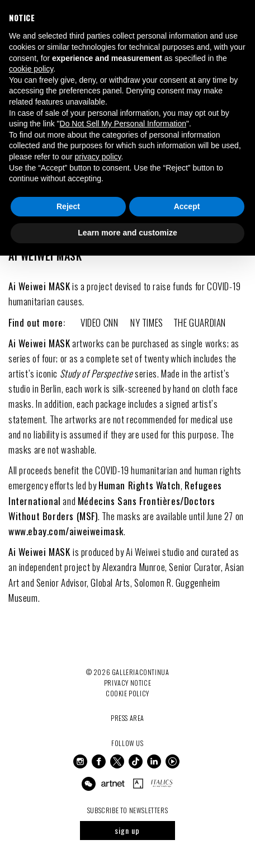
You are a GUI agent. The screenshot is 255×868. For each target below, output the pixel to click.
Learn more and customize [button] (127, 233)
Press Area (127, 718)
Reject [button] (68, 206)
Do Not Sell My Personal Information (123, 124)
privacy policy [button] (98, 157)
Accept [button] (187, 206)
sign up (127, 830)
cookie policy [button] (31, 69)
